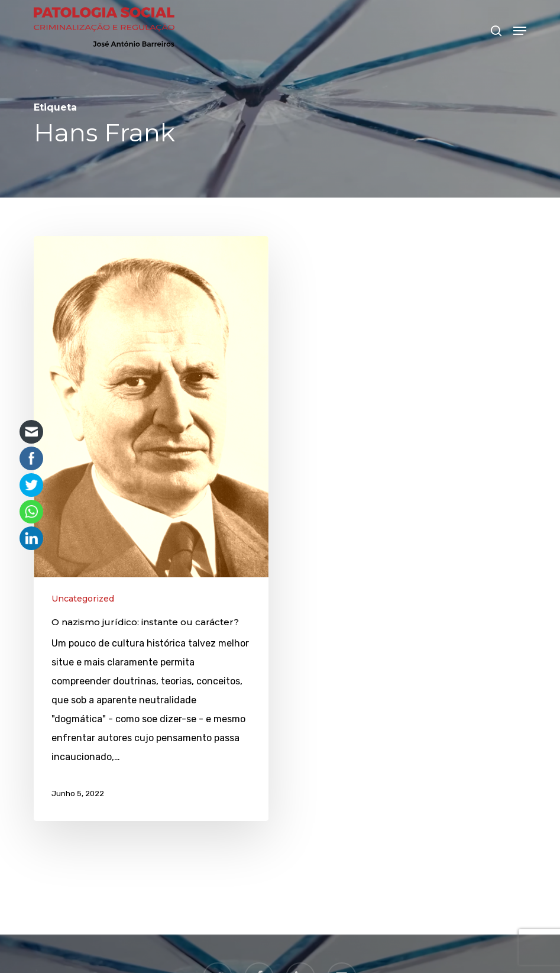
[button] (520, 31)
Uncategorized (83, 599)
